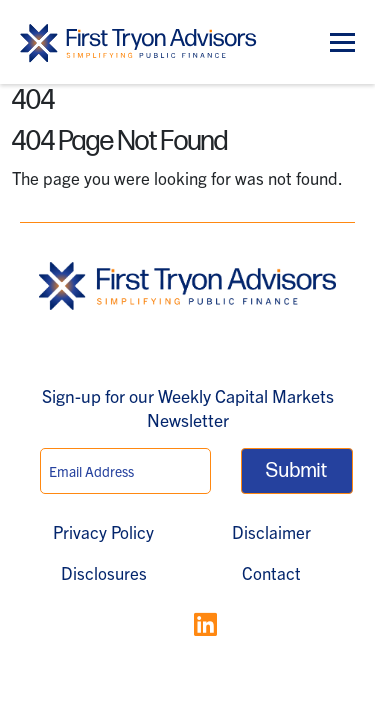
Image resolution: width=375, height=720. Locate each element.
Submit (297, 471)
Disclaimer (271, 532)
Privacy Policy (103, 532)
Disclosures (104, 573)
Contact (271, 573)
